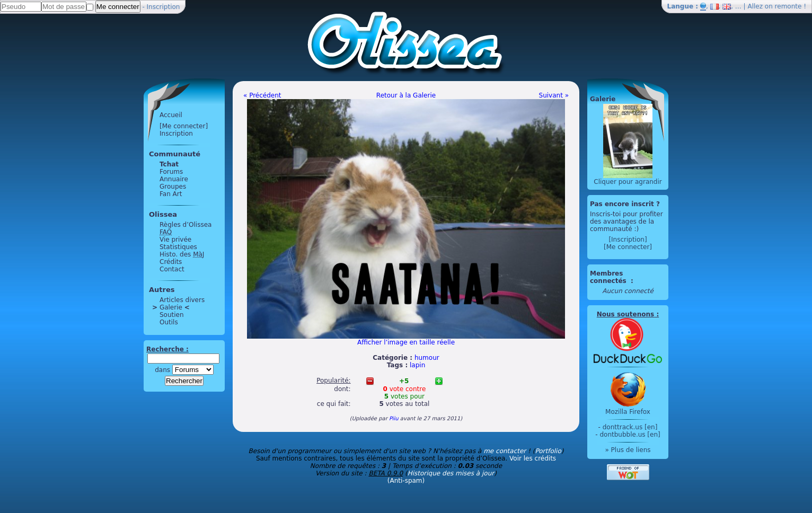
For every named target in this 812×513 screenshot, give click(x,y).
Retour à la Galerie (406, 95)
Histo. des (182, 254)
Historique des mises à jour (451, 473)
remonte (788, 6)
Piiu (394, 418)
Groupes (173, 187)
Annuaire (174, 179)
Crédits (171, 262)
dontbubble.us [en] (630, 435)
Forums (171, 172)
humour (427, 358)
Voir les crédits (533, 458)
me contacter (505, 451)
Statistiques (178, 247)
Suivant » (554, 95)
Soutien (172, 315)
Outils (169, 322)
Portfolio (548, 451)
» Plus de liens (628, 450)
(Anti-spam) (406, 481)
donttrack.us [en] (630, 427)
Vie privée (175, 240)
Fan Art (171, 194)
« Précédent (262, 95)
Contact (172, 269)
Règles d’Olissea (186, 225)
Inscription (164, 7)
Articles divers (182, 300)
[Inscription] (628, 240)
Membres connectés (609, 277)
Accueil (171, 115)
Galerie (171, 307)
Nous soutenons (625, 314)
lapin (417, 365)
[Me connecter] (184, 126)
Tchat (169, 164)
